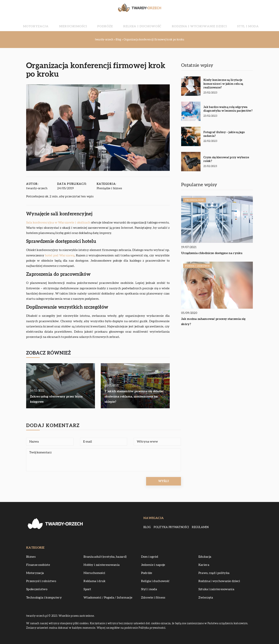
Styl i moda (225, 23)
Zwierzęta (206, 598)
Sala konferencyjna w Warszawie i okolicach (58, 223)
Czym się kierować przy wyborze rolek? (226, 159)
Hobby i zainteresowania (102, 565)
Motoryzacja (59, 23)
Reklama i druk (94, 581)
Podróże (112, 23)
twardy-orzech (37, 188)
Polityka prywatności (171, 527)
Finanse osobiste (38, 565)
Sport (87, 589)
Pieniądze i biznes (109, 188)
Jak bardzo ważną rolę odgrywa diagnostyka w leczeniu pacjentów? (228, 109)
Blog (147, 527)
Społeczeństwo (37, 589)
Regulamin (200, 527)
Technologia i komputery (44, 598)
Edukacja (205, 557)
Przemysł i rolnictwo (41, 581)
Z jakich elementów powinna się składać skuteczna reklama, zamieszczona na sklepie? (134, 397)
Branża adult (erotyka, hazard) (105, 557)
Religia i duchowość (141, 23)
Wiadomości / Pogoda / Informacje (108, 598)
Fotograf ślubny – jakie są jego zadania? (224, 134)
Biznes (31, 557)
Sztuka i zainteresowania (216, 589)
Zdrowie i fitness (153, 598)
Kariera (204, 565)
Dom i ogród (150, 557)
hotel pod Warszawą (60, 255)
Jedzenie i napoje (153, 565)
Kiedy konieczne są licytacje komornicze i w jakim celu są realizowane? (223, 84)
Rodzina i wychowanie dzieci (187, 23)
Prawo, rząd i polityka (214, 573)
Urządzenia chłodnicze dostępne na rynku (212, 253)
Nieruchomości (88, 23)
